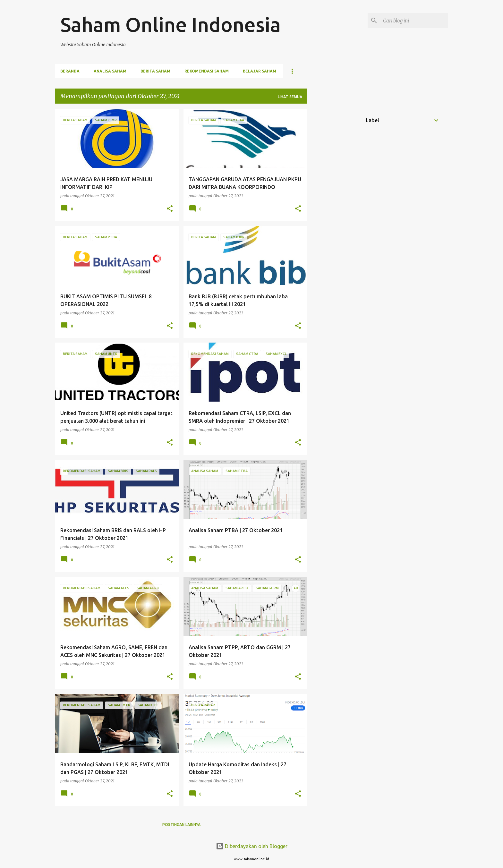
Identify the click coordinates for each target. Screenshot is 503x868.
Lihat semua (290, 97)
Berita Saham (155, 71)
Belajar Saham (260, 71)
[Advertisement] (333, 205)
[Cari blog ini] (414, 21)
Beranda (70, 71)
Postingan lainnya (181, 825)
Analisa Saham (110, 71)
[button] (170, 209)
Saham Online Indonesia (171, 24)
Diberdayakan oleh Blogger (252, 846)
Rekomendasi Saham (207, 71)
